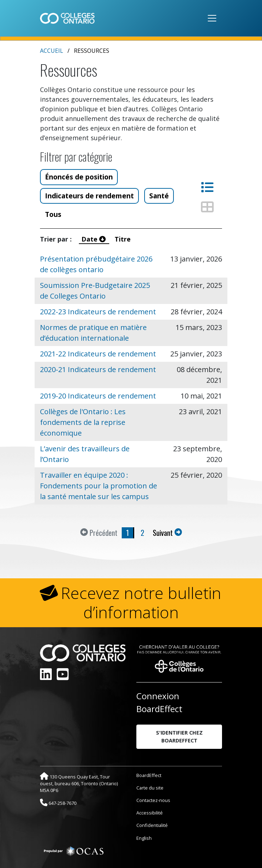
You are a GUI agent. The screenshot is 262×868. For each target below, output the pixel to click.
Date (94, 239)
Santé (159, 196)
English (144, 838)
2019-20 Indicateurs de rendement (98, 396)
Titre (124, 239)
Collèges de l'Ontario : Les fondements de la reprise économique (83, 422)
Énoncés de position (79, 177)
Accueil (52, 51)
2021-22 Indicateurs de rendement (98, 354)
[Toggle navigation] (212, 18)
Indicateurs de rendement (89, 196)
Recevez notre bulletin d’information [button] (141, 602)
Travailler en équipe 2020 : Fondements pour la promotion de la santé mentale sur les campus (99, 486)
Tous (53, 214)
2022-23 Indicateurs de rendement (98, 312)
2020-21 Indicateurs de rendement (98, 369)
